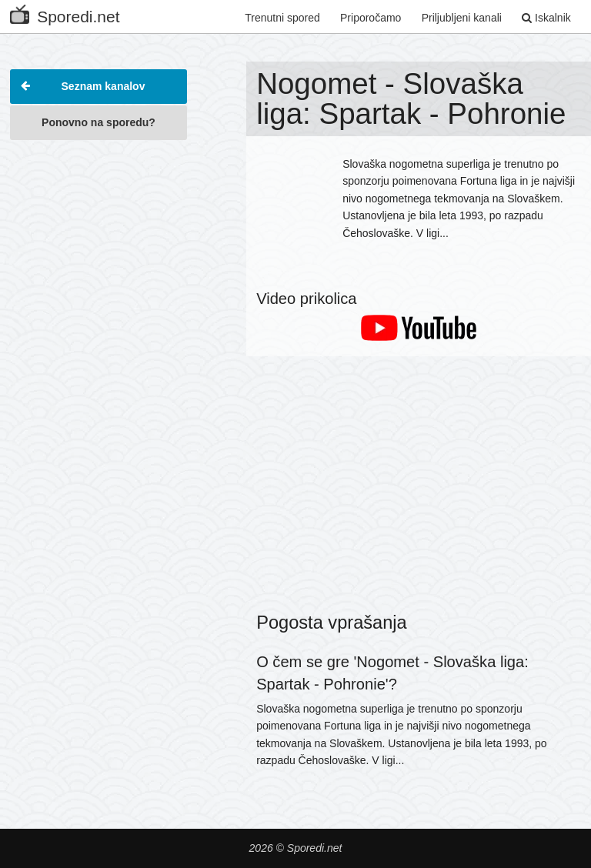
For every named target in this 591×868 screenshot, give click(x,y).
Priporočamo (371, 18)
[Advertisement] (98, 226)
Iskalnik (546, 18)
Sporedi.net (65, 13)
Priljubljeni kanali (462, 18)
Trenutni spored (282, 18)
